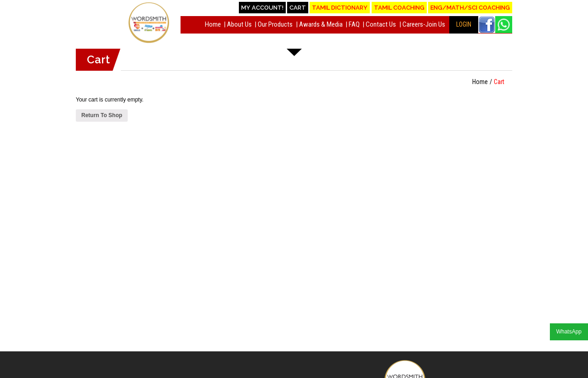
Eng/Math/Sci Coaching (470, 8)
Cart (298, 8)
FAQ (354, 24)
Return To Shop (102, 115)
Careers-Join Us (424, 24)
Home (213, 24)
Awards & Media (321, 24)
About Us (239, 24)
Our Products (275, 24)
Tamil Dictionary (340, 8)
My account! (262, 8)
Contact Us (381, 24)
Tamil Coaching (399, 8)
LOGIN (464, 24)
